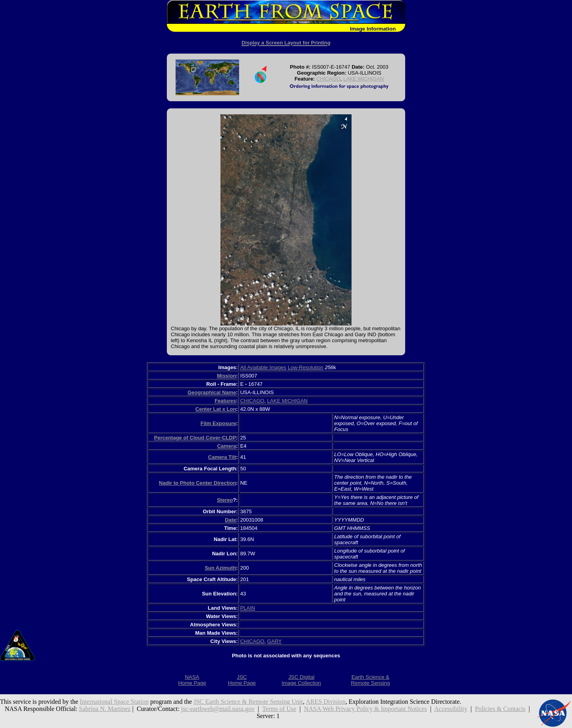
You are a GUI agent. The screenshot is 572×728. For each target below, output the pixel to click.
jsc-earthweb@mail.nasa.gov (218, 709)
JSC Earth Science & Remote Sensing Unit (248, 702)
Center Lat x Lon (216, 409)
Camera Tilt (222, 457)
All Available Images (263, 367)
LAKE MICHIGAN (363, 79)
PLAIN (248, 608)
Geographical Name (212, 392)
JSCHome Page (242, 680)
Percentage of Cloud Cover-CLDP (195, 438)
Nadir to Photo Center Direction (197, 483)
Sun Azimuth (220, 568)
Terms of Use (279, 709)
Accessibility (451, 709)
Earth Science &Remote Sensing (370, 680)
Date (230, 520)
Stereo (225, 500)
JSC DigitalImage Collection (301, 680)
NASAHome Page (192, 680)
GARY (274, 641)
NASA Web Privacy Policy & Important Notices (365, 709)
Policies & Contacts (500, 709)
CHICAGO (328, 79)
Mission (226, 376)
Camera (227, 446)
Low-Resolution (305, 367)
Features (225, 401)
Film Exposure (218, 423)
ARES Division (326, 702)
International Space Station (114, 702)
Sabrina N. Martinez (105, 709)
